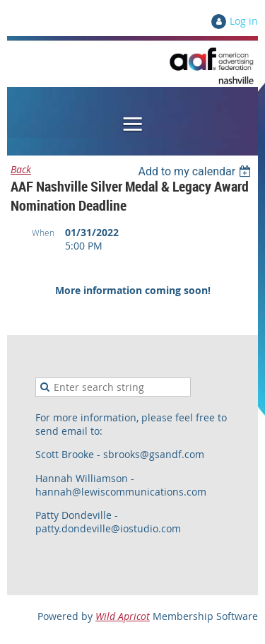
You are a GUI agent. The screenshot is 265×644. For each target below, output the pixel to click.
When (43, 233)
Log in (244, 21)
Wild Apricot (123, 616)
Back (21, 169)
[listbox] (196, 171)
